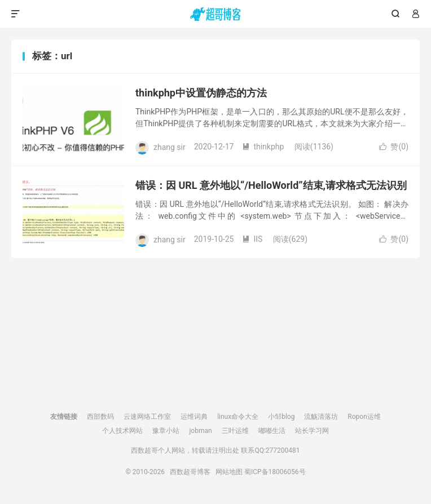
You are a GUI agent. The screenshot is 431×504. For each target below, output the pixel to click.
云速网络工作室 (147, 417)
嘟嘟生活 (272, 431)
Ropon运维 (364, 417)
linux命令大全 (238, 417)
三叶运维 (235, 431)
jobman (200, 431)
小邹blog (281, 417)
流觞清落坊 (321, 417)
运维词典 (194, 417)
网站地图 (229, 472)
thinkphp (263, 147)
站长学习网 (312, 431)
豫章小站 (166, 431)
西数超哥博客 (216, 14)
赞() (394, 147)
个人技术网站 (122, 431)
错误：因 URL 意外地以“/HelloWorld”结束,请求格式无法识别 (271, 185)
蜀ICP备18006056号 (275, 472)
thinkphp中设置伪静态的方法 (201, 93)
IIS (252, 239)
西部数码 (100, 417)
